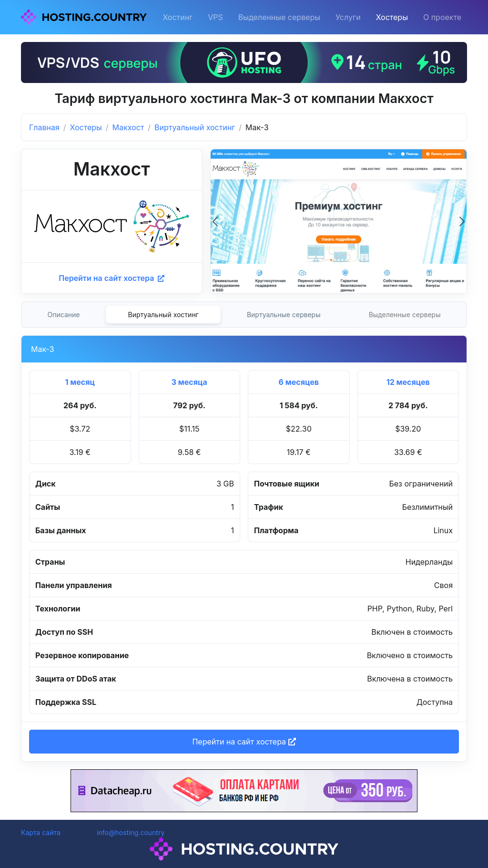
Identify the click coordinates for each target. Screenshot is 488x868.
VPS (215, 17)
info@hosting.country (131, 832)
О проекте (442, 17)
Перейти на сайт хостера (112, 278)
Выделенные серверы (279, 17)
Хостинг (178, 17)
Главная (44, 127)
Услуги (348, 17)
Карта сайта (41, 832)
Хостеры (392, 17)
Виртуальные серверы (284, 315)
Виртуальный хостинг (195, 127)
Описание (64, 315)
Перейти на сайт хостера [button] (244, 742)
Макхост (128, 127)
